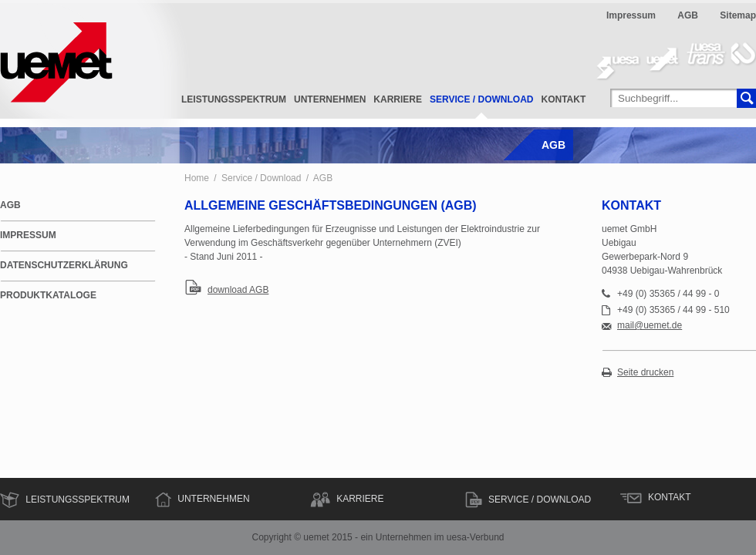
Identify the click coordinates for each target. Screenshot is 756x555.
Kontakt (564, 99)
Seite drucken (645, 373)
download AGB (238, 290)
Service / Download (481, 99)
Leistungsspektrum (234, 99)
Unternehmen (330, 99)
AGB (688, 15)
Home (197, 178)
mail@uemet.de (650, 326)
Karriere (398, 99)
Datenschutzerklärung (64, 265)
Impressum (631, 15)
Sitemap (738, 15)
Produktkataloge (48, 295)
